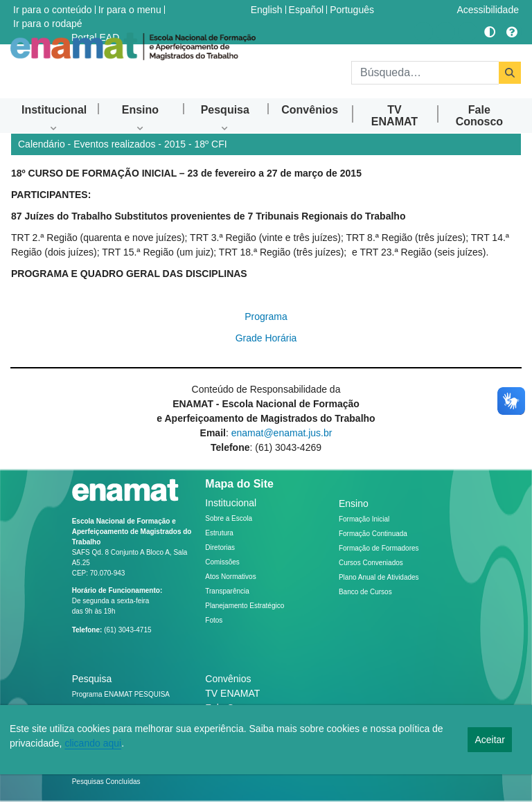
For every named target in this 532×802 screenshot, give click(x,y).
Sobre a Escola (229, 518)
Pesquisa (92, 679)
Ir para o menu (130, 10)
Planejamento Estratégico (245, 606)
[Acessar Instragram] (423, 32)
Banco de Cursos (365, 592)
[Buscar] (425, 73)
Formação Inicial (364, 519)
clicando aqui (93, 743)
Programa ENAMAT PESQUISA (121, 694)
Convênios (228, 679)
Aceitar (490, 740)
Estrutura (219, 533)
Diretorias (220, 547)
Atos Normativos (230, 577)
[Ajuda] (512, 32)
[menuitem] (54, 110)
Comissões (222, 562)
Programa (266, 317)
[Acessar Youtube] (445, 32)
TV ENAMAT (232, 693)
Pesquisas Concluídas (106, 782)
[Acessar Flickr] (468, 32)
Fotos (214, 620)
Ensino (354, 504)
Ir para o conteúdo (53, 10)
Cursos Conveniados (371, 563)
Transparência (227, 591)
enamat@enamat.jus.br (282, 433)
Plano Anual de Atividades (379, 577)
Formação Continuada (373, 534)
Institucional (231, 503)
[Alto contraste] (490, 32)
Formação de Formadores (379, 548)
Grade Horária (266, 338)
